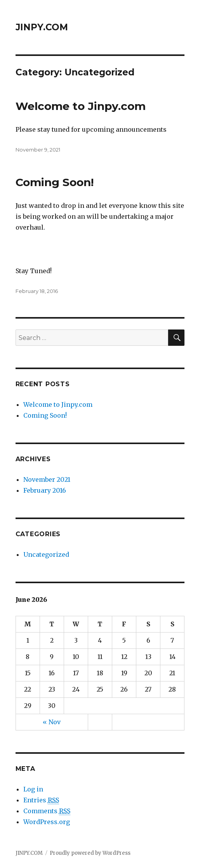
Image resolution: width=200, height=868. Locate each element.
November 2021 (47, 479)
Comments (47, 811)
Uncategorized (46, 554)
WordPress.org (47, 822)
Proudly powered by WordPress (90, 853)
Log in (33, 789)
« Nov (52, 722)
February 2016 (45, 490)
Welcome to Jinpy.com (81, 106)
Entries (41, 800)
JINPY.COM (42, 27)
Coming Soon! (55, 182)
